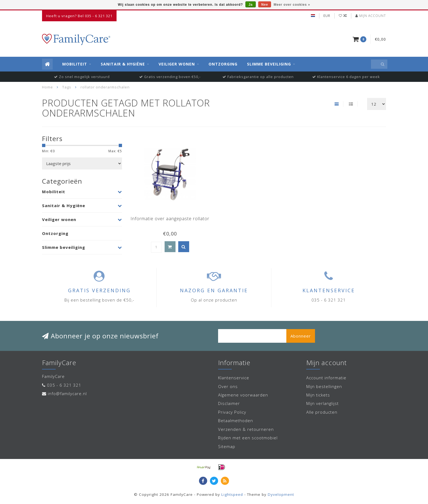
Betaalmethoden (236, 421)
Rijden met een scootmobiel (248, 438)
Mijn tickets (318, 395)
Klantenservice (234, 378)
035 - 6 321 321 (64, 385)
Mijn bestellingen (324, 386)
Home (47, 87)
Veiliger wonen (177, 64)
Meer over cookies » (292, 5)
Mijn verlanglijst (323, 403)
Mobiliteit (75, 64)
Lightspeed (232, 494)
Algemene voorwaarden (243, 395)
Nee (265, 5)
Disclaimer (229, 403)
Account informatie (326, 378)
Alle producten (322, 412)
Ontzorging (223, 64)
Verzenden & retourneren (246, 429)
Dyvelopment (281, 494)
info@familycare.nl (67, 393)
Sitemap (227, 446)
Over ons (228, 386)
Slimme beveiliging (269, 64)
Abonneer (301, 336)
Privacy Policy (232, 412)
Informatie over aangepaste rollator (170, 219)
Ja (250, 5)
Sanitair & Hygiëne (123, 64)
